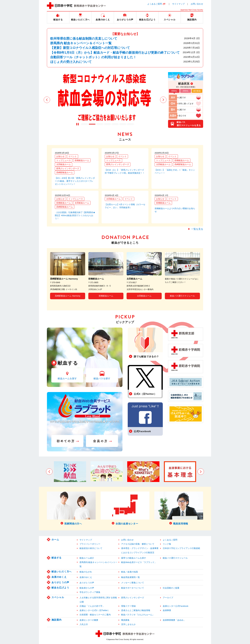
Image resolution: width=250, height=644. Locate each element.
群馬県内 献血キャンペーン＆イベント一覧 (81, 43)
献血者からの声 (87, 588)
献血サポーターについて (133, 588)
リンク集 (167, 544)
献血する (57, 558)
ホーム (55, 540)
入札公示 (84, 624)
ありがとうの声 (60, 582)
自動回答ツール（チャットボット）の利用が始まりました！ (93, 57)
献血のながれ (86, 572)
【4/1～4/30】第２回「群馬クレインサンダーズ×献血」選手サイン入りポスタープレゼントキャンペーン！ (75, 181)
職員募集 (125, 620)
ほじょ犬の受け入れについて (71, 62)
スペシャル (58, 597)
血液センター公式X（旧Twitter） (95, 610)
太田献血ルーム (64, 164)
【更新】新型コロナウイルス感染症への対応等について (90, 48)
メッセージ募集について (133, 583)
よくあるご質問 (155, 4)
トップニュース (64, 160)
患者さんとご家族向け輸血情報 (136, 610)
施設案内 (57, 620)
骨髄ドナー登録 (128, 606)
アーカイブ (168, 598)
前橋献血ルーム (82, 160)
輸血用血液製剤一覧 (131, 577)
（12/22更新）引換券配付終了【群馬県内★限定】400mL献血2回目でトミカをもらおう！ (75, 215)
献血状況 (184, 84)
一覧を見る (197, 229)
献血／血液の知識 (129, 572)
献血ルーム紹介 (87, 558)
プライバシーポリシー (90, 544)
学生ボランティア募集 (90, 592)
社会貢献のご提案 (171, 588)
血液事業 (167, 610)
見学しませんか (128, 624)
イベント (73, 156)
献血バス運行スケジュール (182, 296)
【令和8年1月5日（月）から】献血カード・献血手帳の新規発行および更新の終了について (115, 53)
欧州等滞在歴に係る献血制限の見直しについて (84, 39)
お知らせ (60, 156)
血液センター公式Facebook (176, 606)
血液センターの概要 (89, 620)
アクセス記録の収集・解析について (138, 544)
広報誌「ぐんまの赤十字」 (92, 606)
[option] (105, 100)
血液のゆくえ (59, 577)
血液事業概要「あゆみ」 (174, 620)
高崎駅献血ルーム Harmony (68, 296)
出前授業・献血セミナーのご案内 (95, 615)
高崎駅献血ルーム (65, 172)
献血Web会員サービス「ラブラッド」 (139, 562)
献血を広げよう (60, 588)
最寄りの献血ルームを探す (134, 558)
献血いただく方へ (62, 571)
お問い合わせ (197, 4)
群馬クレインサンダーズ (68, 168)
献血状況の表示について (91, 548)
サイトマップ (178, 4)
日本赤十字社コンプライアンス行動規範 (181, 548)
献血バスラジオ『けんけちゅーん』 (138, 615)
